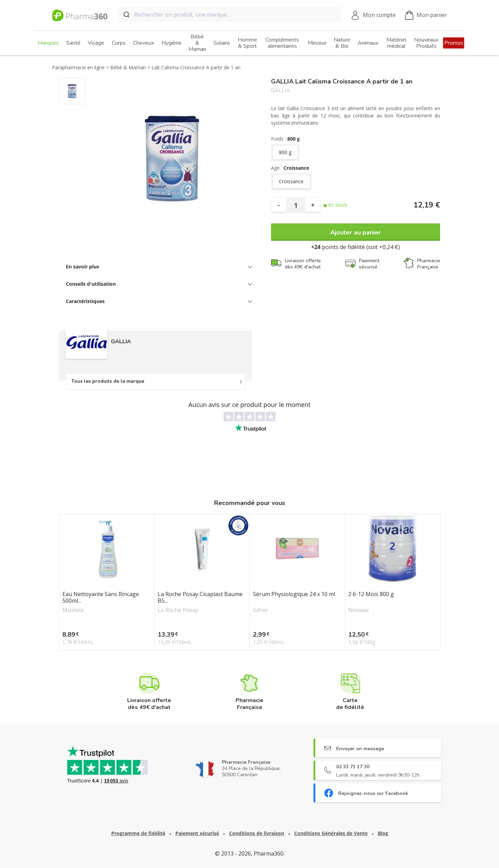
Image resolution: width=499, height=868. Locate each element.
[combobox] (229, 15)
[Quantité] (296, 205)
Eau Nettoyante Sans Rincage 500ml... (101, 597)
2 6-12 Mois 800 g (371, 594)
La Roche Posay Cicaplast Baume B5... (200, 597)
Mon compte (379, 15)
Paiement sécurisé (197, 833)
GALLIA (281, 91)
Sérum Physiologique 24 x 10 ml (294, 594)
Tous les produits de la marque (108, 381)
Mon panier (426, 15)
